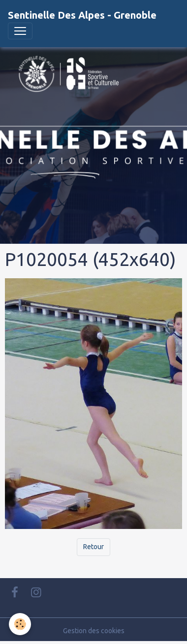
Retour (93, 547)
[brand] (82, 15)
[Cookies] (20, 624)
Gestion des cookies (94, 631)
